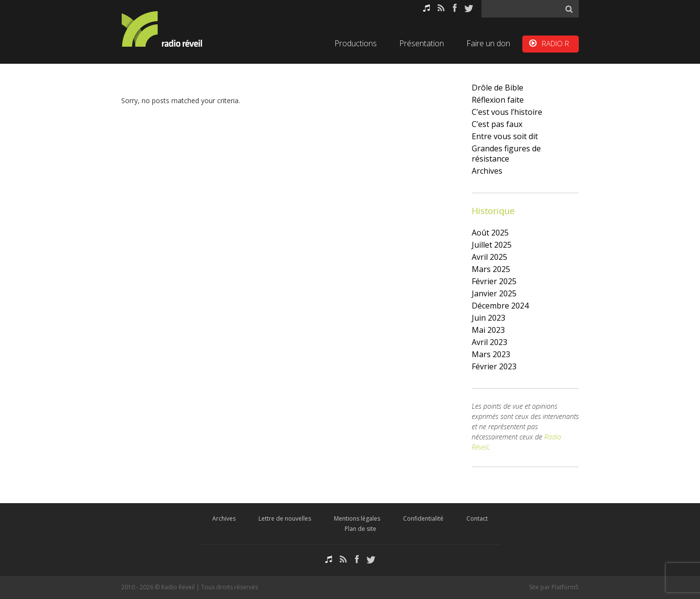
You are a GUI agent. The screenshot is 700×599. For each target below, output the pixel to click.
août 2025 (490, 233)
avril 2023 (489, 342)
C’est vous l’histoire (507, 112)
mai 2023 (488, 330)
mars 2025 (491, 269)
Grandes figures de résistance (506, 154)
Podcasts (426, 8)
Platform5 (565, 587)
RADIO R (555, 43)
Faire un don (488, 43)
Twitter (469, 8)
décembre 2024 (500, 306)
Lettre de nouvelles (285, 518)
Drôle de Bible (497, 88)
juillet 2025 (492, 245)
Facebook (455, 8)
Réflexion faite (498, 100)
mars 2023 (491, 354)
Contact (477, 518)
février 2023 (494, 366)
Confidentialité (423, 518)
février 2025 (494, 281)
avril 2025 (489, 257)
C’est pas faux (497, 124)
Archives (487, 171)
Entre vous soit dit (505, 136)
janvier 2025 (494, 293)
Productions (356, 43)
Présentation (422, 43)
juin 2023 (488, 318)
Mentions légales (357, 518)
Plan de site (360, 529)
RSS (441, 8)
